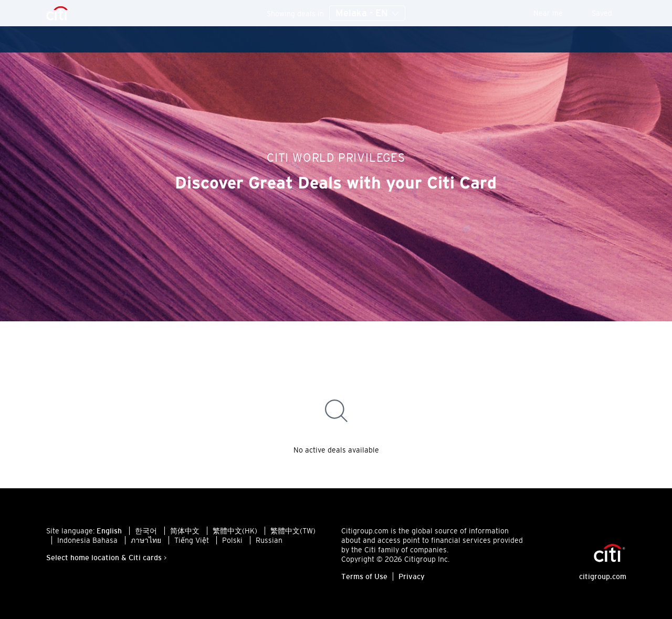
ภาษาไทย (146, 540)
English (109, 531)
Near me (555, 13)
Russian (269, 540)
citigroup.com (603, 576)
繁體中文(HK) (235, 531)
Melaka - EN (367, 14)
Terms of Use (364, 576)
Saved (609, 13)
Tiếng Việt (192, 540)
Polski (232, 540)
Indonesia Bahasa (87, 540)
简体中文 (185, 531)
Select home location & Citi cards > (107, 558)
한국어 (146, 531)
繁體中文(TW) (293, 531)
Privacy (412, 576)
